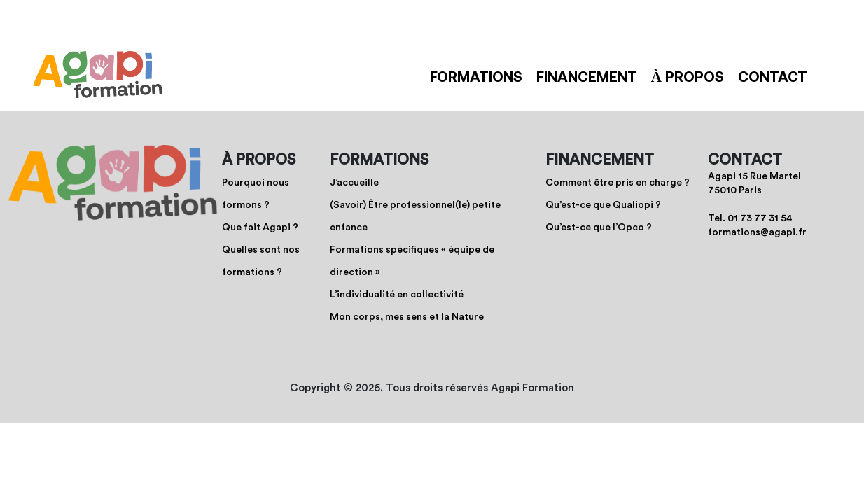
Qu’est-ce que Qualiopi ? (603, 205)
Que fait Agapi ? (260, 227)
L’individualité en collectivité (397, 295)
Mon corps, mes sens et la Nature (407, 317)
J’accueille (354, 183)
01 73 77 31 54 (760, 218)
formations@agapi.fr (757, 232)
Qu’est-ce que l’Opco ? (599, 227)
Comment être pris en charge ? (618, 183)
